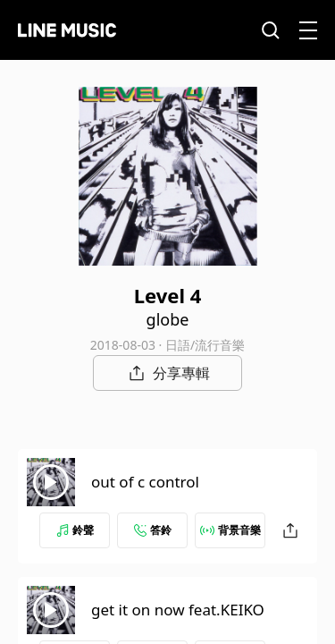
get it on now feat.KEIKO (178, 610)
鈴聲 (75, 530)
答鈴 (153, 530)
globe (168, 319)
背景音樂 (230, 530)
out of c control (145, 482)
